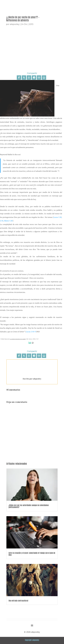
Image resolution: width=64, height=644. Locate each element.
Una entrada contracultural (18, 600)
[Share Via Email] (39, 78)
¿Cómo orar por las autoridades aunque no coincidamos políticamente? (29, 506)
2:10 (2, 221)
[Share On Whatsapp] (29, 78)
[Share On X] (24, 78)
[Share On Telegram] (34, 78)
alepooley (15, 24)
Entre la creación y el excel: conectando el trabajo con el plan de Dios (32, 554)
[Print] (44, 78)
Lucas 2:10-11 (31, 332)
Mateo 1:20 (8, 221)
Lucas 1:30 (58, 217)
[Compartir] (19, 78)
